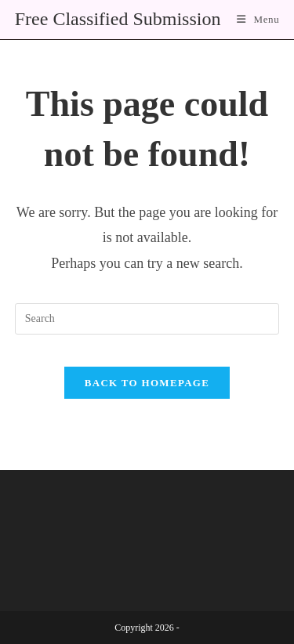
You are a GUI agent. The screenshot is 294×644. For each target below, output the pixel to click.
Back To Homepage (147, 383)
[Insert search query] (147, 319)
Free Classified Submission (118, 19)
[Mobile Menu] (258, 19)
